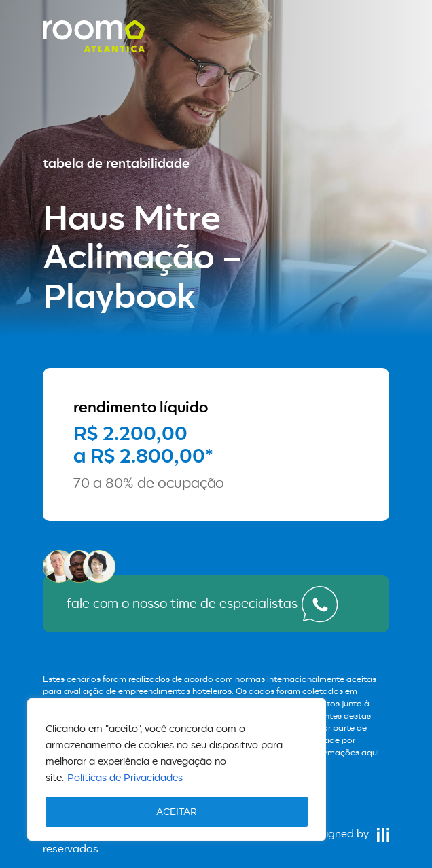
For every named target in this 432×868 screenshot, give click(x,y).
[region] (177, 770)
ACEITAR (177, 811)
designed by (348, 834)
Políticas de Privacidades (125, 777)
